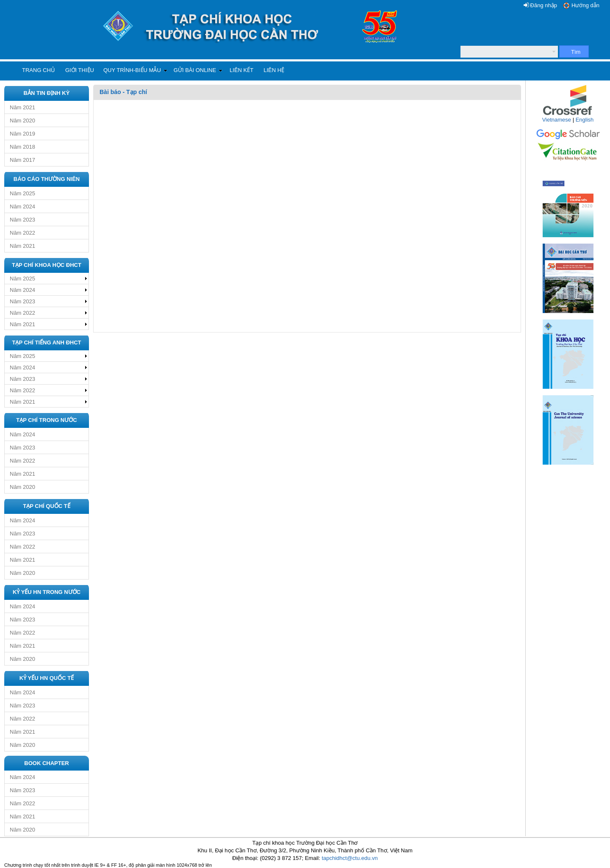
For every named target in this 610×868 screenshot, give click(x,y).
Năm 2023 (22, 220)
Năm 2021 (22, 107)
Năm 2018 (22, 147)
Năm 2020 (22, 121)
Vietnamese (557, 120)
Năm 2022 (22, 233)
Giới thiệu (80, 70)
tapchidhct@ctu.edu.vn (349, 858)
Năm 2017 (22, 160)
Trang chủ (39, 70)
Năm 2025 (22, 193)
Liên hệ (274, 70)
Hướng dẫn (585, 5)
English (585, 120)
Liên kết (241, 70)
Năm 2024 (22, 207)
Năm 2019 (22, 134)
